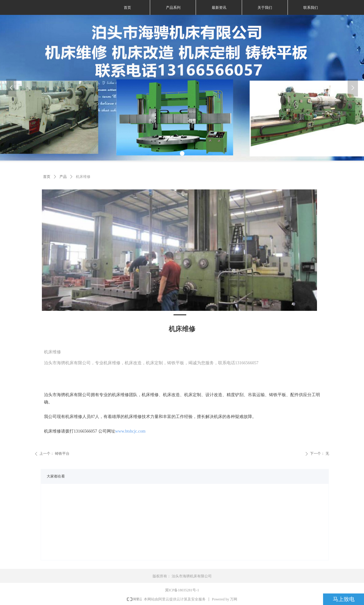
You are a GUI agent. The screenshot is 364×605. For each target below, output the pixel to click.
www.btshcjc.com (130, 431)
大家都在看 (56, 476)
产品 (63, 177)
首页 (47, 177)
